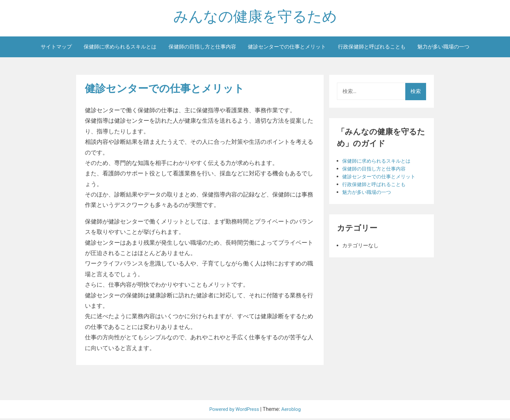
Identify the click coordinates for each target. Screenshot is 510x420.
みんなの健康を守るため (255, 17)
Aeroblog (293, 411)
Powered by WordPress (234, 411)
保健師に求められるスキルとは (120, 48)
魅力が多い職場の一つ (443, 48)
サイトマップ (56, 48)
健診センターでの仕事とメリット (287, 48)
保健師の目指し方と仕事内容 (202, 48)
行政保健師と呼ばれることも (372, 48)
